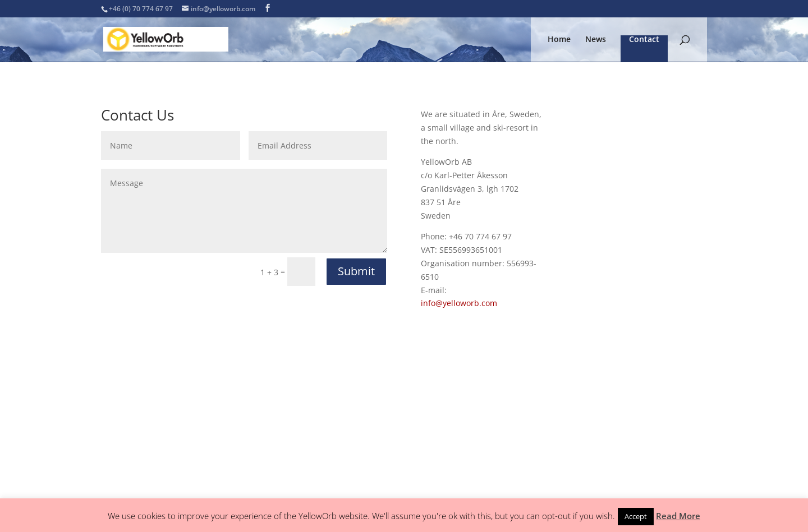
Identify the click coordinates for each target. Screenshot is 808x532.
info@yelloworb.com (459, 303)
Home (559, 40)
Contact (644, 40)
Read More (678, 516)
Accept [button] (636, 516)
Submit (356, 271)
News (596, 40)
